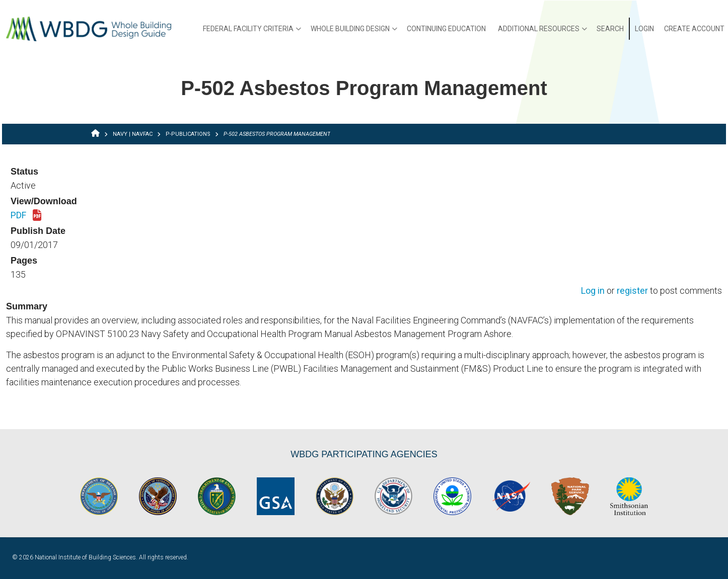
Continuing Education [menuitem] (446, 29)
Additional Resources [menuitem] (542, 32)
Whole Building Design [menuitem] (354, 32)
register (632, 291)
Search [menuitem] (610, 29)
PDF (26, 216)
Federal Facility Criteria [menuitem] (252, 32)
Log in (593, 291)
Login (644, 29)
